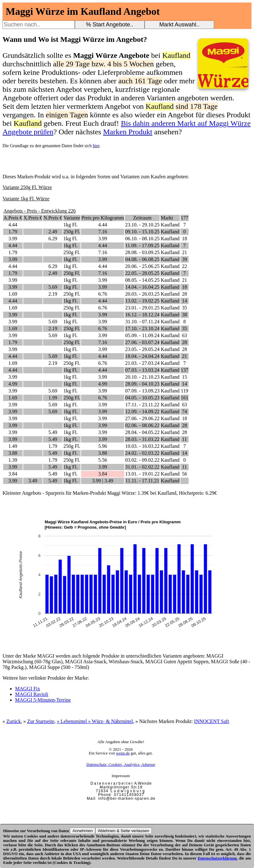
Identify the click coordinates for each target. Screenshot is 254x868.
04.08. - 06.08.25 (142, 259)
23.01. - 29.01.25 (142, 308)
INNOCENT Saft (211, 721)
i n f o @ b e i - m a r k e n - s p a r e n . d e (127, 798)
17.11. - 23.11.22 (142, 405)
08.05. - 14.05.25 (142, 280)
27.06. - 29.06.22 (142, 418)
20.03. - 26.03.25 (142, 294)
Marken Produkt (128, 132)
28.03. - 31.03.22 (142, 439)
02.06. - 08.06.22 (142, 425)
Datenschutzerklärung (217, 858)
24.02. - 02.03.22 (142, 453)
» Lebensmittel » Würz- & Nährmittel (95, 721)
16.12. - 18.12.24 (142, 315)
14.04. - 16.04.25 (142, 287)
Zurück (14, 721)
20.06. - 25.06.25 (142, 266)
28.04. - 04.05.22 (142, 432)
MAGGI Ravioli (32, 694)
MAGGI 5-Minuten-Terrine (43, 700)
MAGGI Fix (28, 689)
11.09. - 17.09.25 (142, 245)
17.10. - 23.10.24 (142, 328)
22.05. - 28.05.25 (142, 273)
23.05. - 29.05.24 (142, 349)
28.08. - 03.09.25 (142, 252)
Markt (167, 218)
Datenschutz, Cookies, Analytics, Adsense (121, 764)
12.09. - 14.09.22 (142, 412)
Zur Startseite (41, 721)
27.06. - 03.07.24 (142, 342)
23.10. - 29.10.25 (142, 225)
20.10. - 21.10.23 (142, 377)
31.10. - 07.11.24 (142, 322)
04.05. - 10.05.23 (142, 398)
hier (96, 146)
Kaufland (170, 225)
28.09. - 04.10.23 (142, 384)
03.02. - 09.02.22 (142, 460)
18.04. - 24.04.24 (142, 356)
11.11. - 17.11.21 (142, 481)
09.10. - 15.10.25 (142, 232)
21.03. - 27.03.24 (142, 363)
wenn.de (123, 753)
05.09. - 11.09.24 (142, 335)
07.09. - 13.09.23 (142, 391)
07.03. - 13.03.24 (142, 370)
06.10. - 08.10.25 (142, 239)
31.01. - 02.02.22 (142, 467)
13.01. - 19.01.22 (142, 474)
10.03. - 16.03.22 (142, 446)
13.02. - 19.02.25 (142, 301)
